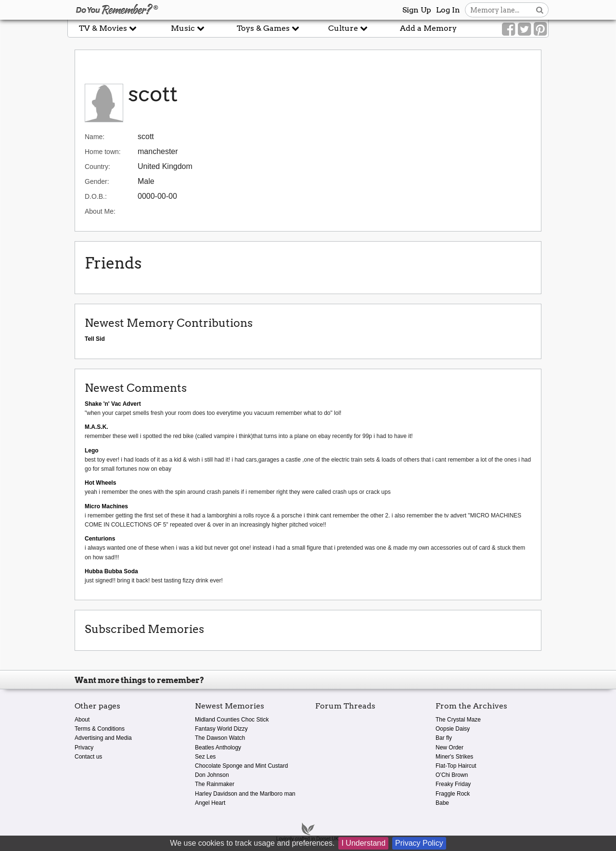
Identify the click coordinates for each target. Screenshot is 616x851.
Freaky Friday (453, 784)
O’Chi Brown (452, 775)
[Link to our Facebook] (508, 29)
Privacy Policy (419, 843)
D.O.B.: (96, 196)
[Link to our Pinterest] (540, 29)
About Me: (100, 211)
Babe (442, 803)
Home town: (103, 152)
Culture (348, 28)
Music (188, 28)
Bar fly (444, 738)
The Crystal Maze (458, 720)
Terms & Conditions (100, 729)
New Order (449, 748)
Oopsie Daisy (453, 729)
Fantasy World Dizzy (221, 729)
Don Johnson (212, 775)
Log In (448, 10)
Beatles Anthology (218, 748)
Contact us (88, 757)
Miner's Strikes (454, 757)
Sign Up (417, 10)
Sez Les (205, 757)
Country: (97, 167)
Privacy (84, 748)
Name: (95, 137)
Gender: (97, 181)
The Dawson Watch (220, 738)
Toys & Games (268, 28)
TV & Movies (108, 28)
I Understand (363, 843)
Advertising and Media (103, 738)
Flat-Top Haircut (456, 766)
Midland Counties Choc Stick (232, 720)
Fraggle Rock (453, 794)
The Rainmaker (215, 784)
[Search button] (540, 10)
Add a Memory (428, 28)
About (82, 720)
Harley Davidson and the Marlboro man (245, 794)
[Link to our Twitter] (524, 29)
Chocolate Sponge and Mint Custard (241, 766)
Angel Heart (210, 803)
